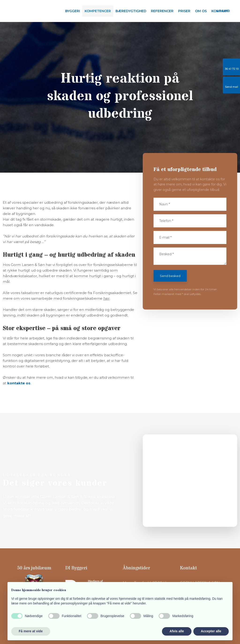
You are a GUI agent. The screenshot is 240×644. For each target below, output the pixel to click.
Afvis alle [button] (177, 631)
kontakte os (19, 383)
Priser (184, 11)
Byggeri (73, 11)
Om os (201, 11)
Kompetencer (98, 11)
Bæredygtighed (131, 11)
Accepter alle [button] (211, 631)
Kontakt (220, 11)
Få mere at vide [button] (31, 631)
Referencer (162, 11)
